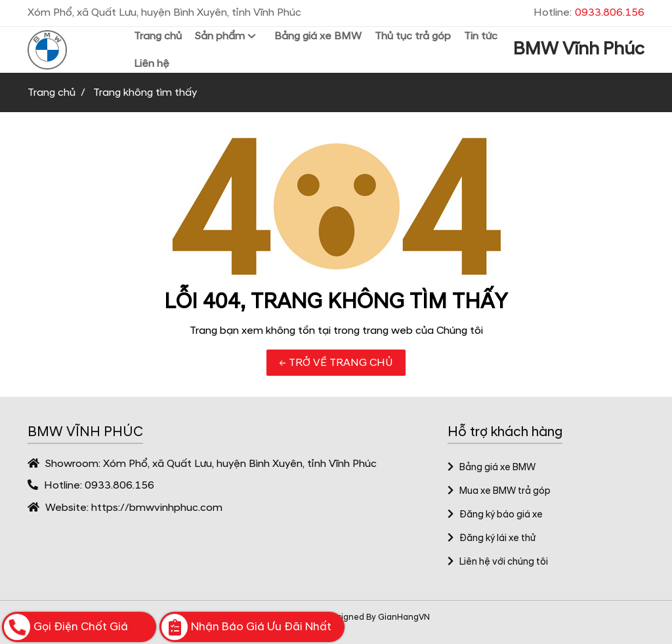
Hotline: (589, 12)
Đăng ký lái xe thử (492, 538)
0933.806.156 (119, 485)
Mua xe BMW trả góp (499, 491)
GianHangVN (404, 617)
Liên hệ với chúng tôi (498, 562)
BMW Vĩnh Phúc (579, 49)
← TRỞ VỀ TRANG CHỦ (336, 363)
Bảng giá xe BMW (492, 468)
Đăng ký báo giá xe (495, 515)
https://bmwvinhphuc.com (157, 508)
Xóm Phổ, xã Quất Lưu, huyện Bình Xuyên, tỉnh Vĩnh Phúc (240, 464)
